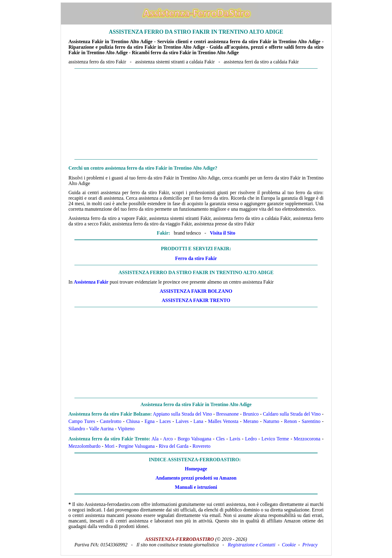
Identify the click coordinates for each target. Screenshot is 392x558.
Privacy (310, 545)
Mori (110, 446)
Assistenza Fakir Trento (196, 300)
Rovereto (202, 446)
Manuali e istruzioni (196, 487)
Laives (182, 421)
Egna (150, 421)
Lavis (235, 439)
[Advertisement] (196, 114)
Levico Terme (275, 439)
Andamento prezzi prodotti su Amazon (196, 478)
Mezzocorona (307, 439)
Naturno (271, 421)
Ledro (251, 439)
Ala (155, 439)
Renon (290, 421)
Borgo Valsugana (194, 439)
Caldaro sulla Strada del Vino (292, 414)
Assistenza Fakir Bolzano (196, 291)
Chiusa (133, 421)
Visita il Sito (222, 233)
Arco (168, 439)
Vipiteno (126, 429)
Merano (251, 421)
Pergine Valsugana (137, 446)
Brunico (251, 414)
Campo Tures (82, 421)
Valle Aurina (101, 429)
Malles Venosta (223, 421)
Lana (198, 421)
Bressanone (228, 414)
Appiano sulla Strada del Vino (182, 414)
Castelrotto (111, 421)
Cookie (289, 545)
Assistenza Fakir (91, 282)
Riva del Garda (173, 446)
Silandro (77, 429)
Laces (165, 421)
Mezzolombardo (85, 446)
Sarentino (311, 421)
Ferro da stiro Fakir (196, 258)
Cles (220, 439)
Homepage (196, 469)
